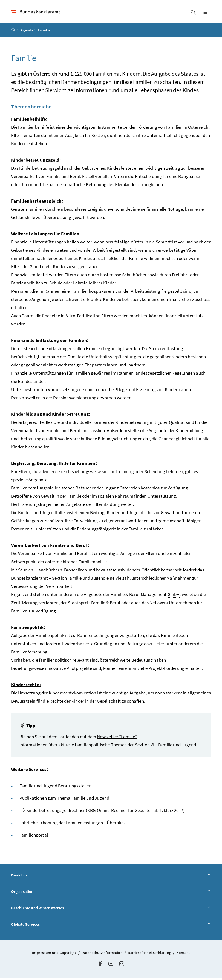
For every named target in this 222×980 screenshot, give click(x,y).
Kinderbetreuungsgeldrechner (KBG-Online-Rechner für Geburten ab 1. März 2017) (103, 813)
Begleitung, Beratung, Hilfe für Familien (53, 466)
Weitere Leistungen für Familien (45, 236)
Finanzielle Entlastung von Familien (49, 343)
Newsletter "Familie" (117, 739)
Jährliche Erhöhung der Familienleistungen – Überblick (73, 825)
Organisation (111, 894)
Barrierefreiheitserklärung (150, 955)
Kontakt (183, 955)
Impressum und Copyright (54, 955)
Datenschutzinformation (103, 955)
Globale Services (111, 926)
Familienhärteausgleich (37, 203)
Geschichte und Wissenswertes (111, 910)
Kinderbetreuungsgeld (35, 162)
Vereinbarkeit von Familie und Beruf (49, 548)
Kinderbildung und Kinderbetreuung (50, 416)
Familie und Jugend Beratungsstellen (55, 788)
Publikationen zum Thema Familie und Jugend (64, 800)
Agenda (27, 33)
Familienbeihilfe (29, 121)
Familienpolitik (28, 630)
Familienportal (34, 837)
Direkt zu (111, 877)
